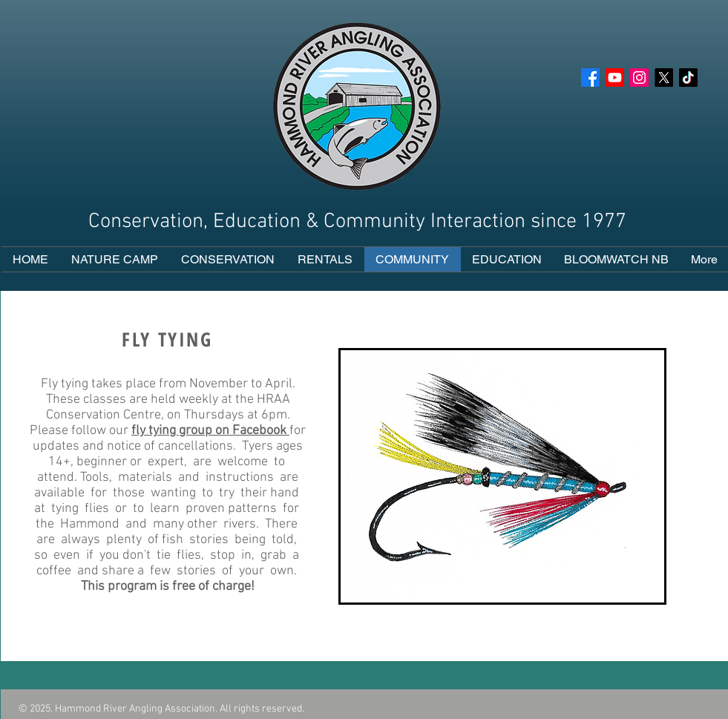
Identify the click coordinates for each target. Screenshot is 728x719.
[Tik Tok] (688, 78)
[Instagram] (639, 78)
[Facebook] (590, 78)
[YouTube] (615, 78)
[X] (664, 78)
